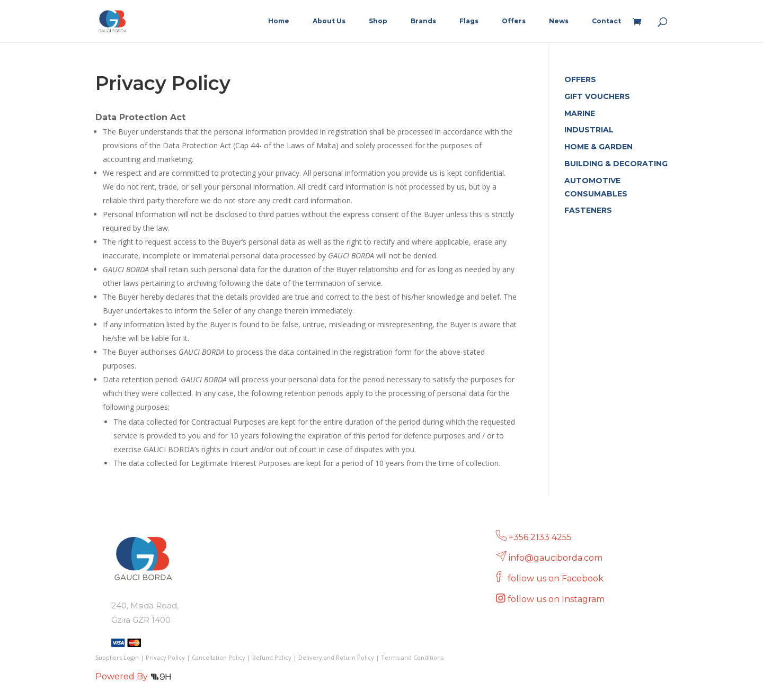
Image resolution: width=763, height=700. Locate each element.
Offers (514, 21)
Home (279, 21)
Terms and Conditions (412, 657)
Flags (469, 21)
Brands (423, 21)
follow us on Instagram (557, 599)
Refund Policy (272, 657)
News (559, 21)
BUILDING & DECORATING (616, 164)
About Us (329, 21)
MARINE (580, 113)
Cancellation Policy (219, 657)
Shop (378, 21)
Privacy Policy (165, 657)
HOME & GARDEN (598, 147)
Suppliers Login (117, 657)
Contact (606, 21)
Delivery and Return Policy (336, 657)
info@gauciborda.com (556, 558)
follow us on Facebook (557, 578)
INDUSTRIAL (589, 130)
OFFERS (580, 79)
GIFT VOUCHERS (597, 96)
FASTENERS (588, 210)
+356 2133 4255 (540, 537)
